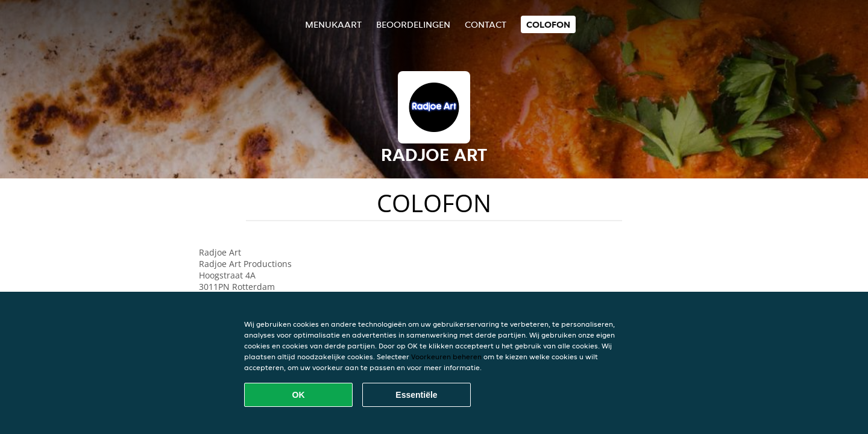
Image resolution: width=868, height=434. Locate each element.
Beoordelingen (413, 24)
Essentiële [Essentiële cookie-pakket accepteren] (416, 395)
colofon (548, 24)
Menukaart (333, 24)
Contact (486, 24)
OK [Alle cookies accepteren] (299, 395)
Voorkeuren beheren (446, 357)
